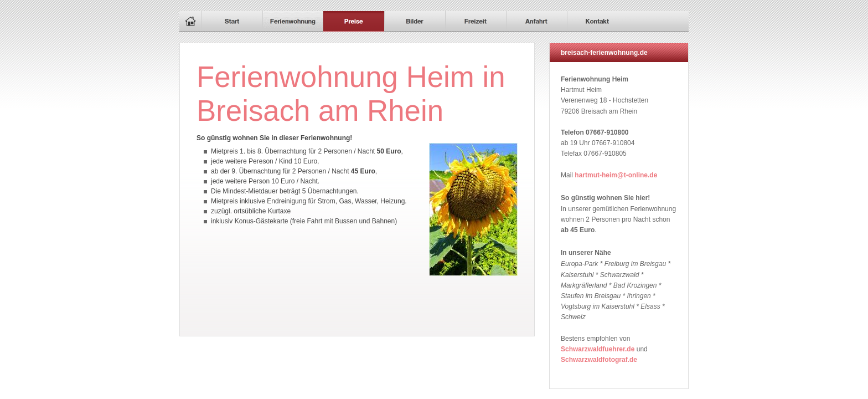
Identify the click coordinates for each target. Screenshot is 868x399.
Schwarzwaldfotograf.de (599, 360)
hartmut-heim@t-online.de (616, 175)
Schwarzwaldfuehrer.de (598, 349)
